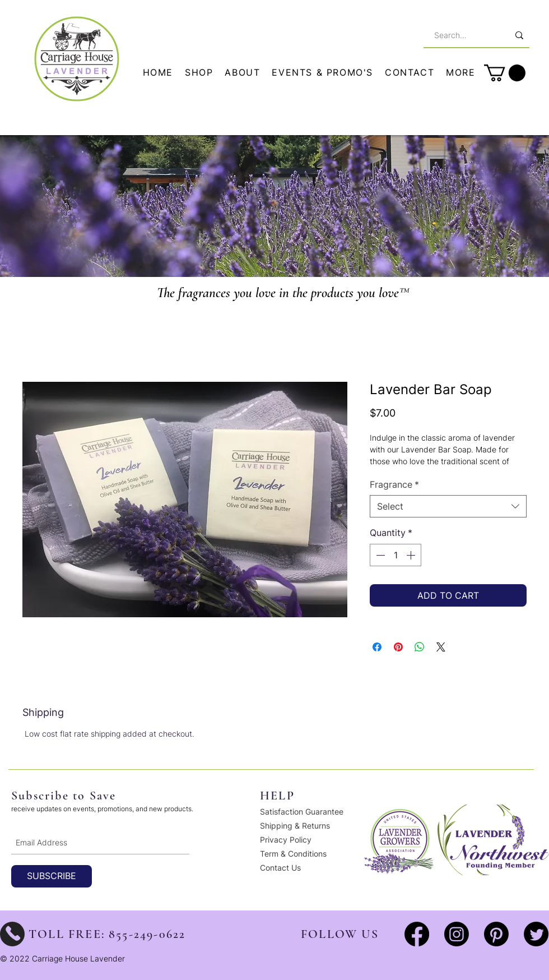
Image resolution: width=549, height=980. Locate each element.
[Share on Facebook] (377, 647)
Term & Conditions (293, 854)
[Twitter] (536, 934)
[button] (461, 73)
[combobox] (448, 506)
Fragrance (394, 484)
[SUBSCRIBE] (52, 876)
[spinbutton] (396, 555)
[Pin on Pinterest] (398, 647)
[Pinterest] (496, 934)
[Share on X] (441, 647)
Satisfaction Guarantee (302, 812)
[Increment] (412, 555)
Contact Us (280, 868)
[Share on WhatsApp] (420, 647)
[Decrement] (379, 555)
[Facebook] (417, 934)
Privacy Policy (286, 840)
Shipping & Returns (295, 826)
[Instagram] (457, 934)
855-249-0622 (147, 934)
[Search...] (460, 35)
